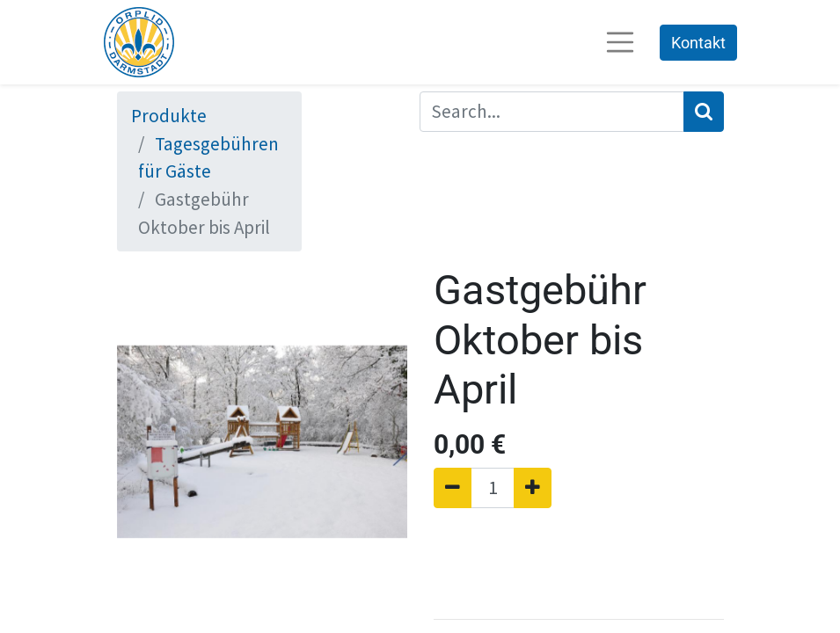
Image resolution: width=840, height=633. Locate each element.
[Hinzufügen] (533, 488)
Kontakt (698, 43)
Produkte (169, 116)
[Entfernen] (453, 488)
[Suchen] (704, 112)
